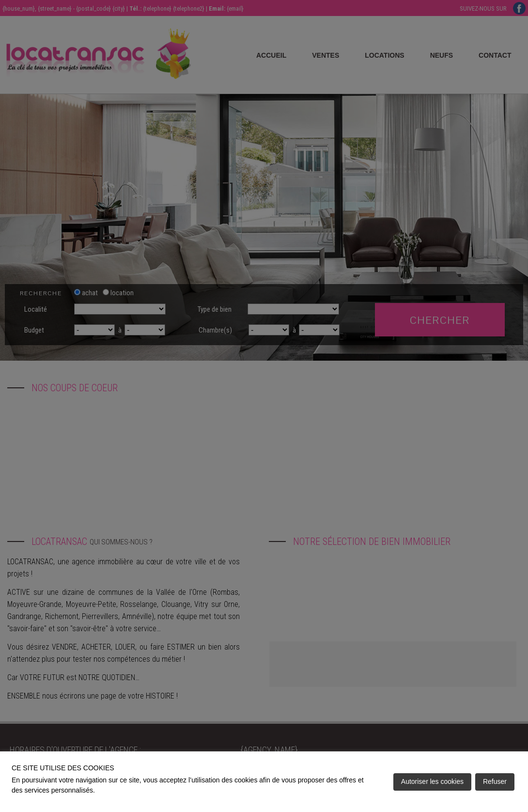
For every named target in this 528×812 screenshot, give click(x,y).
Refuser (495, 781)
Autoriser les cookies (432, 781)
